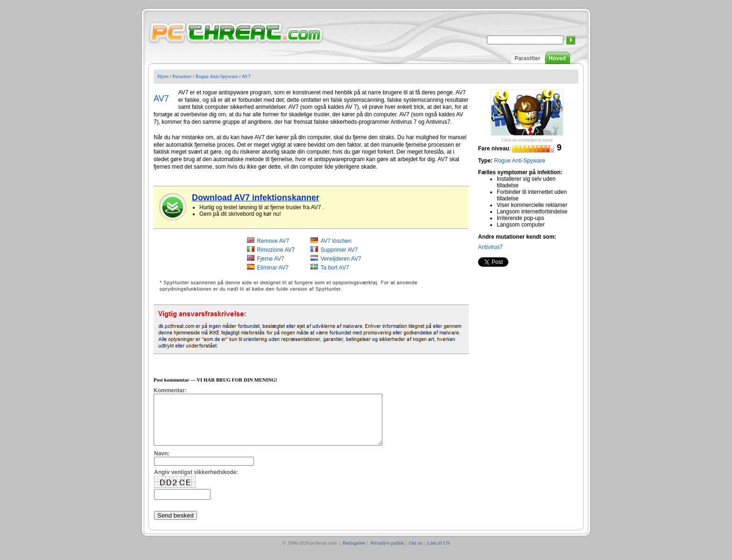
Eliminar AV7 (273, 268)
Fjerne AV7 (270, 259)
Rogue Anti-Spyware (217, 76)
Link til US (439, 553)
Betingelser (354, 553)
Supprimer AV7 (339, 250)
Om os (416, 553)
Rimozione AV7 (276, 250)
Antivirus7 (490, 247)
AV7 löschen (336, 241)
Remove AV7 (273, 241)
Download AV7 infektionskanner (256, 198)
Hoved (557, 58)
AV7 (246, 76)
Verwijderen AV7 (341, 259)
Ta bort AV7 (334, 268)
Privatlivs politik (387, 553)
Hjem (163, 76)
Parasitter (527, 58)
